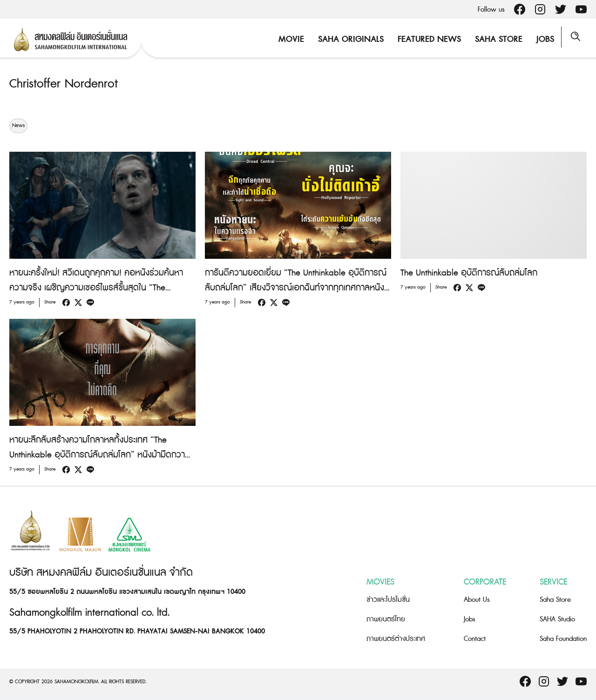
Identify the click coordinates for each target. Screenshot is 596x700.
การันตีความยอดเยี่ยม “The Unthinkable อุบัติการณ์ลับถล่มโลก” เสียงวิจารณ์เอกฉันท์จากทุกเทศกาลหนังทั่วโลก (296, 288)
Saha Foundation (563, 639)
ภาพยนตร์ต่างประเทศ (396, 639)
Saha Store (494, 39)
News (18, 126)
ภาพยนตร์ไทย (386, 619)
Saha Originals (346, 39)
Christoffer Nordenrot (71, 83)
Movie (287, 39)
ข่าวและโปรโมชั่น (388, 600)
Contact (475, 639)
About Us (477, 600)
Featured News (425, 39)
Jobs (541, 39)
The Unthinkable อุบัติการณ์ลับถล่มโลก (469, 273)
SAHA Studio (557, 619)
